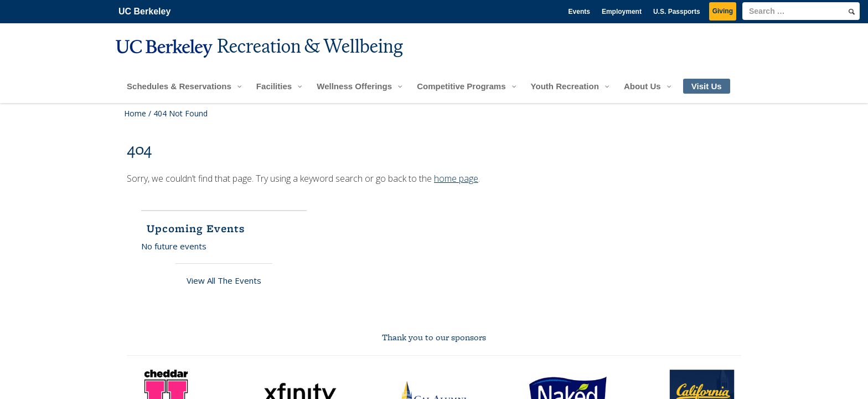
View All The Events (224, 280)
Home (135, 113)
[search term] (801, 11)
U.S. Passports (677, 12)
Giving (723, 11)
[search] (852, 12)
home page (456, 178)
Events (579, 12)
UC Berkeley (144, 11)
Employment (622, 12)
